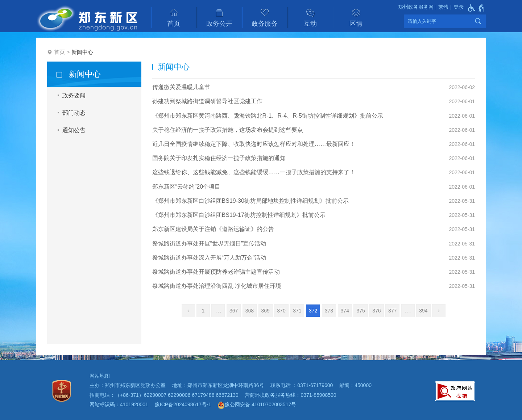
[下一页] (439, 311)
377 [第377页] (392, 311)
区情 (356, 24)
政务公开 (219, 24)
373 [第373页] (329, 311)
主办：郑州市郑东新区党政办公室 (128, 385)
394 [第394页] (423, 311)
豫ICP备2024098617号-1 (183, 404)
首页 (174, 24)
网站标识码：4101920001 (119, 404)
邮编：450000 (355, 385)
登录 (459, 7)
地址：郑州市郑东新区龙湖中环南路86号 (218, 385)
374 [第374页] (345, 311)
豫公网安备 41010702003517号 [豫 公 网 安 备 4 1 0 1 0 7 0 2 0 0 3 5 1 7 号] (257, 405)
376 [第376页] (376, 311)
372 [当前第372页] (313, 311)
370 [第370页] (281, 311)
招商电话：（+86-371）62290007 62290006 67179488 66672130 (164, 395)
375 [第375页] (361, 311)
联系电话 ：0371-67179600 (302, 385)
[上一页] (188, 311)
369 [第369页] (266, 311)
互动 (310, 24)
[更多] (408, 311)
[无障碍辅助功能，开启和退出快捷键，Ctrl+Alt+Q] (477, 8)
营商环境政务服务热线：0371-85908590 (290, 395)
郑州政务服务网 (416, 7)
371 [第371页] (297, 311)
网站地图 (100, 376)
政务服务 (265, 24)
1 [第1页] (203, 311)
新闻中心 (82, 52)
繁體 (443, 7)
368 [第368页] (250, 311)
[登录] (456, 7)
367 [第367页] (234, 311)
